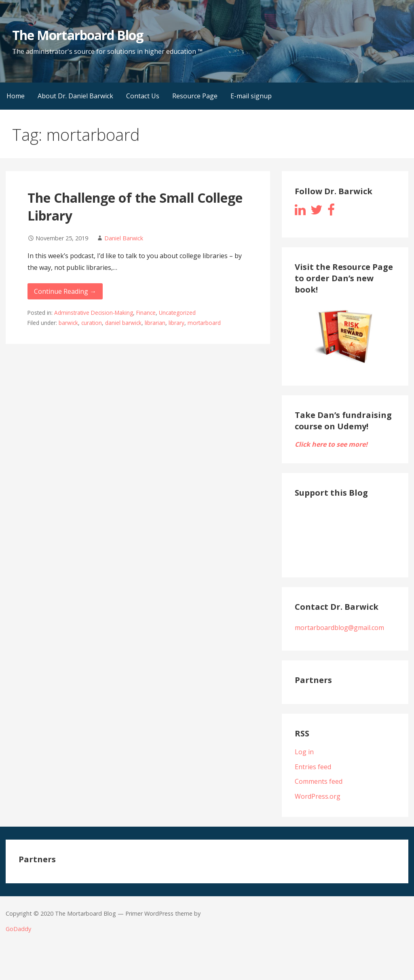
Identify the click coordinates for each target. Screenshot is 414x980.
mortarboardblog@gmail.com (339, 628)
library (176, 323)
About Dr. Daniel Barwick (75, 96)
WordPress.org (318, 796)
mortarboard (204, 323)
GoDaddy (18, 929)
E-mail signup (251, 96)
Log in (304, 752)
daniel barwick (123, 323)
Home (16, 96)
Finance (146, 313)
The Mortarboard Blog (78, 35)
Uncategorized (177, 313)
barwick (68, 323)
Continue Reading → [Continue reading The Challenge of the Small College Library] (65, 291)
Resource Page (195, 96)
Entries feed (313, 767)
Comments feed (319, 781)
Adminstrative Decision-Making (94, 313)
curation (92, 323)
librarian (155, 323)
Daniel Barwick (124, 238)
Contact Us (143, 96)
